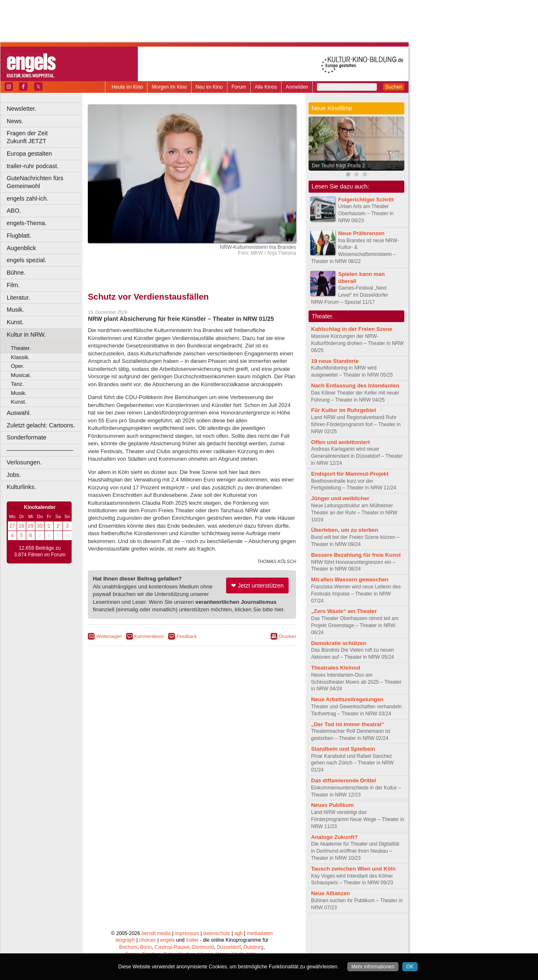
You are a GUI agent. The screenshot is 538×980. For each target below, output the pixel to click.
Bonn (146, 947)
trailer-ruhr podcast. (33, 166)
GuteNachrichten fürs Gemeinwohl (35, 182)
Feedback (187, 636)
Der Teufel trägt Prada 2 (338, 166)
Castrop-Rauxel (172, 947)
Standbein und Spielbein (343, 749)
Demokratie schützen (339, 643)
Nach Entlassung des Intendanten (355, 386)
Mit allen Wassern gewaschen (350, 579)
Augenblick (21, 248)
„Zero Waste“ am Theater (344, 611)
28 (21, 526)
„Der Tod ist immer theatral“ (348, 724)
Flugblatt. (19, 236)
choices (148, 940)
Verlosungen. (24, 462)
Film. (13, 285)
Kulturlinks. (21, 487)
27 (12, 526)
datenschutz (217, 933)
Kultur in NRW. (26, 335)
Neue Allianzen (330, 893)
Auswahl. (19, 413)
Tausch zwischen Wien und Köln (353, 869)
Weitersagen (109, 636)
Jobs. (14, 475)
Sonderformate (26, 437)
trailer (192, 940)
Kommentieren (149, 636)
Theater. (21, 348)
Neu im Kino (209, 87)
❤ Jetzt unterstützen (257, 586)
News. (15, 121)
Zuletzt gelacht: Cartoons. (41, 425)
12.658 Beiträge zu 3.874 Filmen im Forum (40, 551)
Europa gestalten (29, 154)
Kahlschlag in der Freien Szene (352, 329)
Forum (239, 87)
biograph (125, 940)
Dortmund (203, 947)
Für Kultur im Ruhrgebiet (344, 410)
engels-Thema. (27, 223)
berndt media (156, 933)
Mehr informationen (373, 967)
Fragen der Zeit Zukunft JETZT (45, 137)
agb (239, 933)
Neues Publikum (333, 805)
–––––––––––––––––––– (40, 450)
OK (410, 967)
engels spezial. (26, 260)
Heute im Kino (127, 87)
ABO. (14, 211)
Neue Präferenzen (361, 233)
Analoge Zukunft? (334, 837)
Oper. (17, 366)
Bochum (128, 947)
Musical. (21, 375)
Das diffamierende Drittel (344, 780)
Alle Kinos (266, 87)
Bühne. (16, 273)
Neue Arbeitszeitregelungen (347, 699)
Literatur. (18, 298)
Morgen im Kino (169, 87)
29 (31, 526)
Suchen (394, 87)
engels (167, 940)
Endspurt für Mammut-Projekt (350, 474)
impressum (187, 933)
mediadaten (260, 933)
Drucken (288, 636)
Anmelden (297, 87)
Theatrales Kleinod (336, 668)
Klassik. (20, 357)
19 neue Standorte (335, 361)
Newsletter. (21, 109)
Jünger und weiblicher (340, 498)
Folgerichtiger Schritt (366, 200)
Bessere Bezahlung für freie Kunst (356, 555)
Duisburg (254, 947)
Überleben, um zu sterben (345, 530)
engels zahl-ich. (27, 198)
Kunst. (15, 322)
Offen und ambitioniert (340, 442)
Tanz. (17, 384)
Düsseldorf (229, 947)
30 (40, 526)
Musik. (15, 310)
